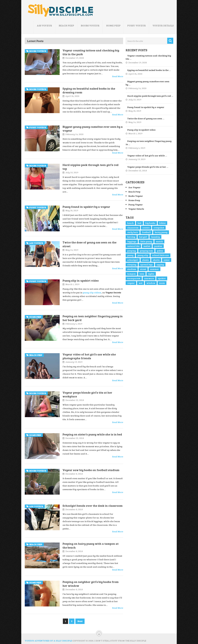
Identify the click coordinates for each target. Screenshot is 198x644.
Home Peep (113, 25)
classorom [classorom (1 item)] (133, 228)
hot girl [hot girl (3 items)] (143, 237)
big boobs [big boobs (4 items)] (150, 223)
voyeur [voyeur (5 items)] (131, 283)
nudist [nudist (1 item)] (147, 246)
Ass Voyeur (44, 25)
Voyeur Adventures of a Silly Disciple (48, 641)
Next (80, 621)
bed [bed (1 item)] (139, 223)
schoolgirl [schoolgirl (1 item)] (133, 260)
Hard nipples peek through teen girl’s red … (150, 96)
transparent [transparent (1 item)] (134, 278)
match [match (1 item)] (159, 241)
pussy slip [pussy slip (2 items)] (143, 255)
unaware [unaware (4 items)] (149, 278)
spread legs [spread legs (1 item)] (146, 264)
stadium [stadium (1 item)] (132, 269)
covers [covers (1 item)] (146, 228)
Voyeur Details (163, 25)
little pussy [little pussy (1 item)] (146, 241)
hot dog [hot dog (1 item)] (131, 237)
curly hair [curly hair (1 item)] (133, 232)
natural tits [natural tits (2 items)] (133, 246)
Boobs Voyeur (90, 25)
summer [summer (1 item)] (154, 269)
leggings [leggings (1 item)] (132, 241)
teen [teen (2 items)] (142, 274)
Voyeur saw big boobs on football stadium (91, 470)
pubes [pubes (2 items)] (160, 251)
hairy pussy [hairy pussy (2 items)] (161, 232)
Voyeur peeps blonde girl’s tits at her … (148, 167)
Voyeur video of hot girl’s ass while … (147, 156)
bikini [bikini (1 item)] (162, 223)
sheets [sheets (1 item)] (145, 260)
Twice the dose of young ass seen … (146, 118)
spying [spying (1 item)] (160, 264)
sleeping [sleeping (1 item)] (132, 264)
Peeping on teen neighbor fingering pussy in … (149, 143)
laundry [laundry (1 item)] (155, 237)
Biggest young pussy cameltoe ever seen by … (147, 83)
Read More (118, 76)
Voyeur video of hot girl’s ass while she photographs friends (89, 356)
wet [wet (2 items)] (141, 283)
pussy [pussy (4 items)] (130, 255)
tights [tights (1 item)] (151, 274)
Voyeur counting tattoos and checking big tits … (148, 57)
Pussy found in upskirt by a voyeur (86, 207)
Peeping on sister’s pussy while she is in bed (92, 434)
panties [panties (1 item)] (158, 246)
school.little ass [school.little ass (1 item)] (160, 255)
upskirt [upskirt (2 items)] (162, 278)
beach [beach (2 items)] (130, 223)
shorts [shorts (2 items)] (156, 260)
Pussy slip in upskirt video (81, 280)
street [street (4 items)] (143, 269)
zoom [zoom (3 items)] (162, 283)
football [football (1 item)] (146, 232)
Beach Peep (66, 25)
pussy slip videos (92, 292)
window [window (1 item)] (151, 283)
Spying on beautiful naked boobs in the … (149, 70)
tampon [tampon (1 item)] (131, 274)
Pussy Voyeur (137, 25)
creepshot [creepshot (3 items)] (159, 228)
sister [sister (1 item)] (167, 260)
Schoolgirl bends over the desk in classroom (92, 506)
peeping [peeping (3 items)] (132, 251)
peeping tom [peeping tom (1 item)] (146, 251)
